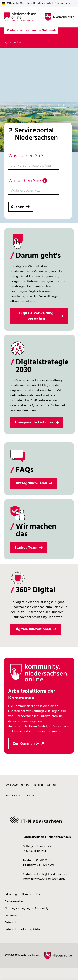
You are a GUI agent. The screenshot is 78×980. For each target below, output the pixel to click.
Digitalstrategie (45, 785)
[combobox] (34, 166)
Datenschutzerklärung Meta (22, 929)
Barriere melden (15, 901)
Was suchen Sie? (26, 155)
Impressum (12, 915)
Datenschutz (13, 923)
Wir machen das (17, 785)
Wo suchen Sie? (28, 180)
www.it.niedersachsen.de (50, 879)
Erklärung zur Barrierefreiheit (23, 894)
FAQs (31, 796)
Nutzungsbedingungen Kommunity (27, 908)
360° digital (14, 796)
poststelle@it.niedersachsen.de (52, 874)
